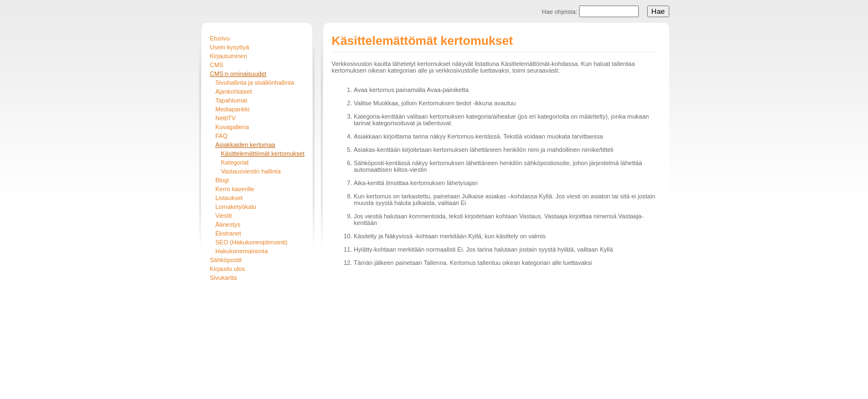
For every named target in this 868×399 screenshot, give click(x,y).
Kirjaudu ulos (228, 269)
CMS (216, 65)
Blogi (222, 180)
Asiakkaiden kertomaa (245, 145)
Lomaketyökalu (236, 207)
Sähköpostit (226, 260)
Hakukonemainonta (242, 251)
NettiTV (226, 118)
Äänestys (228, 224)
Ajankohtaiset (234, 91)
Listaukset (229, 198)
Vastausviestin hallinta (251, 171)
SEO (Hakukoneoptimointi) (251, 242)
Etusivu (220, 38)
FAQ (221, 136)
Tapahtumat (231, 100)
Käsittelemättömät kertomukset (263, 154)
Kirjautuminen (228, 56)
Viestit (224, 216)
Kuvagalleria (232, 127)
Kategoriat (235, 162)
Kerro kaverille (235, 189)
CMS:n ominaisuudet (238, 74)
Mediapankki (232, 109)
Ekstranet (228, 233)
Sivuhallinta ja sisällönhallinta (255, 83)
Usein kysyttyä (229, 47)
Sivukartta (223, 278)
